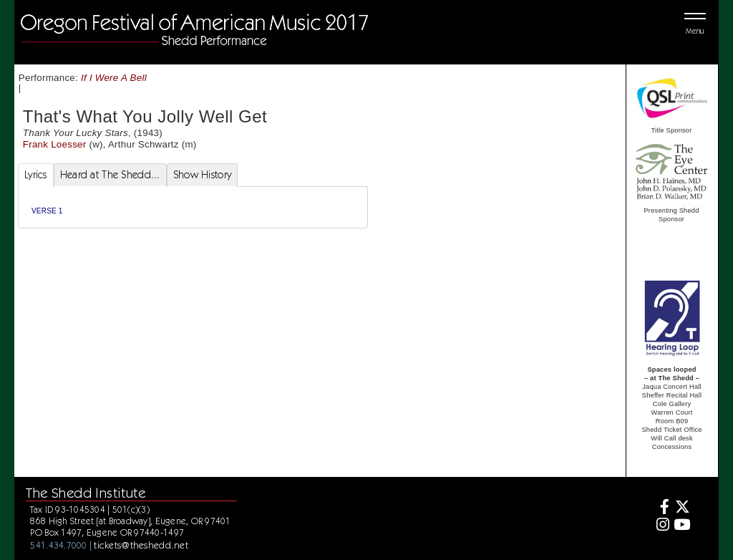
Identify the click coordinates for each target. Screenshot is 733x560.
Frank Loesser (55, 144)
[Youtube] (682, 527)
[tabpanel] (193, 207)
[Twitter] (682, 509)
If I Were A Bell (114, 78)
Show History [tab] (202, 175)
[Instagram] (661, 527)
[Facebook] (661, 509)
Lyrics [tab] (36, 175)
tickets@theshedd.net (141, 545)
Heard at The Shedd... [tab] (110, 175)
